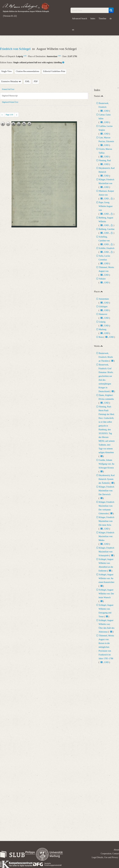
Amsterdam (104, 299)
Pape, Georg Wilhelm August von (106, 206)
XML (27, 81)
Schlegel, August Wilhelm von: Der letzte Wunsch (106, 594)
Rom (101, 337)
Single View (7, 71)
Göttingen (103, 307)
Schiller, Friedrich (107, 248)
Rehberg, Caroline (107, 229)
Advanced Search (80, 19)
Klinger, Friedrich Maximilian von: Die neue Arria (106, 521)
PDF (36, 81)
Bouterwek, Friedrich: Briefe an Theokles (106, 357)
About (116, 850)
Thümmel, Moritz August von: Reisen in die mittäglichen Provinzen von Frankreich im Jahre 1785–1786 (106, 647)
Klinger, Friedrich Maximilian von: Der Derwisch (106, 491)
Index (93, 19)
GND (25, 56)
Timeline (102, 19)
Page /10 (9, 115)
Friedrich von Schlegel (16, 49)
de (111, 19)
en (73, 30)
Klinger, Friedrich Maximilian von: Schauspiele (106, 552)
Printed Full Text (8, 89)
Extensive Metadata (11, 81)
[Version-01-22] (10, 16)
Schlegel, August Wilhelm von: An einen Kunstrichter (107, 578)
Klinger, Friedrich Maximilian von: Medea (106, 536)
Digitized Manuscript (10, 96)
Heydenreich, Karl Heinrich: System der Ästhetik (107, 479)
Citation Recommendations (28, 71)
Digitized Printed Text (10, 102)
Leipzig (102, 322)
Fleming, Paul (105, 160)
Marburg (103, 329)
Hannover (103, 314)
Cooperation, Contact (110, 854)
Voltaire (102, 279)
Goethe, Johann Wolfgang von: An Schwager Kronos (106, 464)
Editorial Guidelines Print (54, 71)
